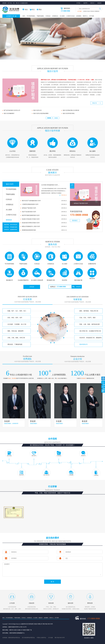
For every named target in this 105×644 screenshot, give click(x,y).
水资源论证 (97, 11)
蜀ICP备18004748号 (60, 638)
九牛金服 (50, 638)
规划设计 (41, 618)
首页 (24, 16)
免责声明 (85, 3)
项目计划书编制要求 (9, 113)
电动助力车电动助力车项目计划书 (44, 219)
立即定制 (32, 287)
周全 (39, 10)
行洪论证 (92, 11)
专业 (25, 10)
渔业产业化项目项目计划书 (44, 212)
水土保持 (62, 16)
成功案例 (79, 16)
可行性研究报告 (31, 16)
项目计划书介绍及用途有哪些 (41, 113)
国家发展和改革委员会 (14, 638)
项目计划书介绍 (37, 110)
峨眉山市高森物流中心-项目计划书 (44, 226)
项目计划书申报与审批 (69, 113)
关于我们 (78, 3)
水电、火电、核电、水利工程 (16, 338)
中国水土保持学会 (41, 638)
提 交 (52, 582)
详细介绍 (94, 103)
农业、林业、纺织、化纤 (15, 318)
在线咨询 (99, 3)
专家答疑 (49, 118)
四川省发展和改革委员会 (28, 638)
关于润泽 (92, 16)
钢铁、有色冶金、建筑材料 (16, 331)
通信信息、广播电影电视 (15, 344)
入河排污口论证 (86, 11)
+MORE (56, 118)
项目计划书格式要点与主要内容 (71, 110)
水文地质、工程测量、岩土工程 (17, 324)
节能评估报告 (40, 16)
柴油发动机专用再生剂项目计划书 (44, 223)
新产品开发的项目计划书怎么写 (12, 110)
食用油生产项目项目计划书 (44, 208)
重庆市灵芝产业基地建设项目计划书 (44, 201)
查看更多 (9, 220)
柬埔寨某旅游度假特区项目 (44, 230)
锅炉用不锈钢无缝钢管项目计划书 (44, 215)
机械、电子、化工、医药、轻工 (17, 311)
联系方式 (92, 3)
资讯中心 (85, 16)
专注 (32, 10)
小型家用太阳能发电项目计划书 (44, 204)
